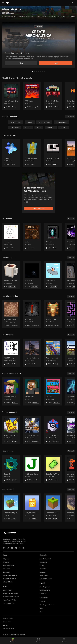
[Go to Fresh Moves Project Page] (32, 391)
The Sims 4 (7, 569)
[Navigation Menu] (3, 3)
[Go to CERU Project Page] (32, 237)
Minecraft (6, 562)
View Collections (39, 208)
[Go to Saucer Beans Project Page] (53, 275)
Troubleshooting (45, 590)
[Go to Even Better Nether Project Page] (53, 96)
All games (6, 559)
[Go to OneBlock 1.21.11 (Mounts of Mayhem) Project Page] (53, 508)
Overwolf (43, 602)
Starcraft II (7, 572)
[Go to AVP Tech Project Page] (32, 275)
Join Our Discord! (45, 559)
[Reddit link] (23, 548)
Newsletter (43, 569)
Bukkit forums (44, 575)
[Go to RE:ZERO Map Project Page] (11, 353)
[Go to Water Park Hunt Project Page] (53, 353)
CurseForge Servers (46, 579)
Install (56, 63)
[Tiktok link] (8, 548)
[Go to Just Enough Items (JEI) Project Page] (32, 469)
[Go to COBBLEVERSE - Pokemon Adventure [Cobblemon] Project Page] (53, 430)
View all (71, 219)
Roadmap (43, 572)
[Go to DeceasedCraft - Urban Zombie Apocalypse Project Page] (32, 430)
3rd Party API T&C (9, 603)
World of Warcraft (9, 566)
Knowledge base (45, 587)
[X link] (20, 548)
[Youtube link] (12, 548)
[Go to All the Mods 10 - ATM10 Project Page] (11, 430)
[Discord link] (16, 548)
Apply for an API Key (10, 600)
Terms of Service (8, 619)
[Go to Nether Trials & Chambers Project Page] (11, 96)
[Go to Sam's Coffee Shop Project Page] (11, 275)
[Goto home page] (7, 3)
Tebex (41, 608)
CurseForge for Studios (47, 605)
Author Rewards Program (11, 597)
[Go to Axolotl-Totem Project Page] (53, 314)
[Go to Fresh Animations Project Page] (11, 391)
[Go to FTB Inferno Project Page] (32, 96)
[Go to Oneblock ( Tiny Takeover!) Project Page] (11, 508)
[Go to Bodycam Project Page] (53, 237)
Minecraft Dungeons (10, 579)
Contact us (43, 593)
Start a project (8, 590)
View (21, 63)
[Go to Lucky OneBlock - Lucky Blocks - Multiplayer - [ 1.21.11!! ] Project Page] (32, 508)
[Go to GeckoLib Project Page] (11, 469)
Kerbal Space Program (10, 575)
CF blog (42, 566)
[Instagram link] (4, 548)
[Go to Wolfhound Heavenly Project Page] (11, 314)
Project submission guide (11, 593)
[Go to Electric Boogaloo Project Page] (32, 153)
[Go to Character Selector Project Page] (53, 153)
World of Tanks (8, 582)
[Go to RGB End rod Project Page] (32, 314)
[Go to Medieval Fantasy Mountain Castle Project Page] (32, 353)
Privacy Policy (7, 622)
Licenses (6, 625)
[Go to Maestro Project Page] (11, 153)
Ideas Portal (43, 562)
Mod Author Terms (9, 629)
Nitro (41, 612)
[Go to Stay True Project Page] (53, 391)
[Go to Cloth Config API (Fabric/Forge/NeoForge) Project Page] (53, 469)
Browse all (70, 117)
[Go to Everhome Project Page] (11, 237)
